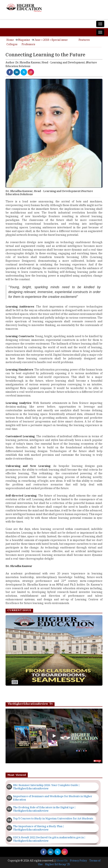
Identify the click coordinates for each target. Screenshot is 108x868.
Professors (28, 44)
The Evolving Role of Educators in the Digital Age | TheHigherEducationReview (44, 809)
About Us (62, 861)
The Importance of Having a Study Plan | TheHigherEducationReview (38, 828)
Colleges (12, 44)
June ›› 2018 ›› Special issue (51, 40)
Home (10, 40)
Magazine (24, 40)
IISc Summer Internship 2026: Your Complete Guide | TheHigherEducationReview (46, 787)
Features (84, 40)
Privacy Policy (78, 861)
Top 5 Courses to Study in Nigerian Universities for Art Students (53, 819)
